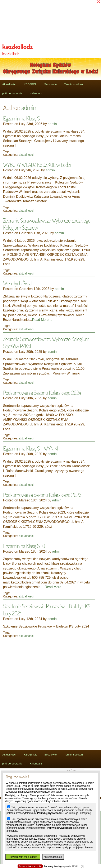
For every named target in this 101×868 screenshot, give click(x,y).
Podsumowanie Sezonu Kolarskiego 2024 (42, 392)
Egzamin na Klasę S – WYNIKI (31, 448)
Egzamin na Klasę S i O (24, 546)
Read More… (42, 320)
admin (29, 107)
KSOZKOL (30, 84)
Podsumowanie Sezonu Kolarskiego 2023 (42, 495)
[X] (82, 866)
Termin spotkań (73, 84)
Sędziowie (50, 84)
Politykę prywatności (50, 813)
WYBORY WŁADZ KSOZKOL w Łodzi (37, 164)
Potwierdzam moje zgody (23, 857)
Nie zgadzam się (53, 857)
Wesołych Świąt (18, 283)
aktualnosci (26, 155)
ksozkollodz (17, 46)
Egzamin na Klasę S (21, 118)
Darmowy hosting (53, 866)
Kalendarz (36, 93)
